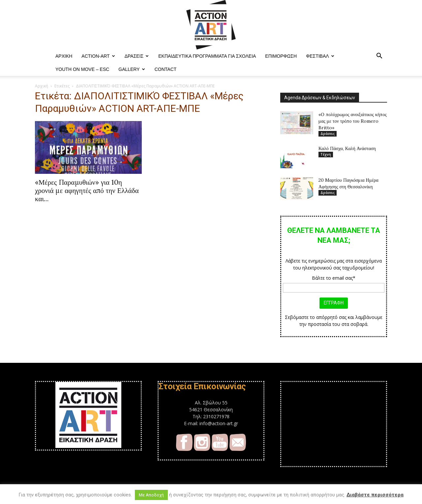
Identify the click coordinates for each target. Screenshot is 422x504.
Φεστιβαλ (320, 56)
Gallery (132, 69)
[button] (379, 57)
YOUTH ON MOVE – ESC (82, 69)
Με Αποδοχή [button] (151, 495)
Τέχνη (326, 154)
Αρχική (42, 86)
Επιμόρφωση (281, 56)
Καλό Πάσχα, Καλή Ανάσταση (347, 148)
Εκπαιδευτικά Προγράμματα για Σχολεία (207, 56)
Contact (166, 69)
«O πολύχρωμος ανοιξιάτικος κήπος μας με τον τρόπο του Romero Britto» (353, 121)
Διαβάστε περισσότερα (375, 495)
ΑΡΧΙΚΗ (64, 56)
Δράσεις (137, 56)
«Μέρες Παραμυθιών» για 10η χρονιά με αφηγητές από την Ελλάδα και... (87, 190)
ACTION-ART (98, 56)
